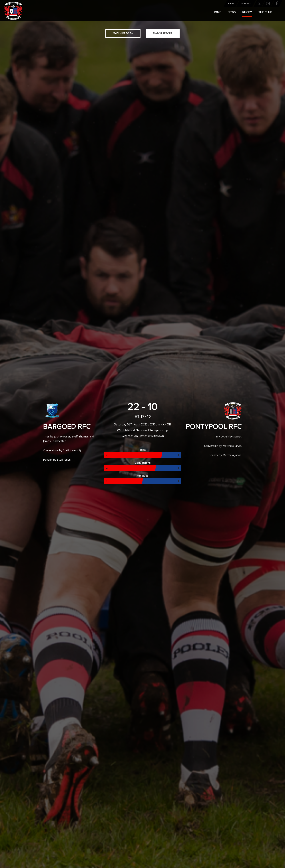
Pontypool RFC (11, 8)
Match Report (163, 33)
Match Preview (123, 33)
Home (217, 12)
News (232, 12)
